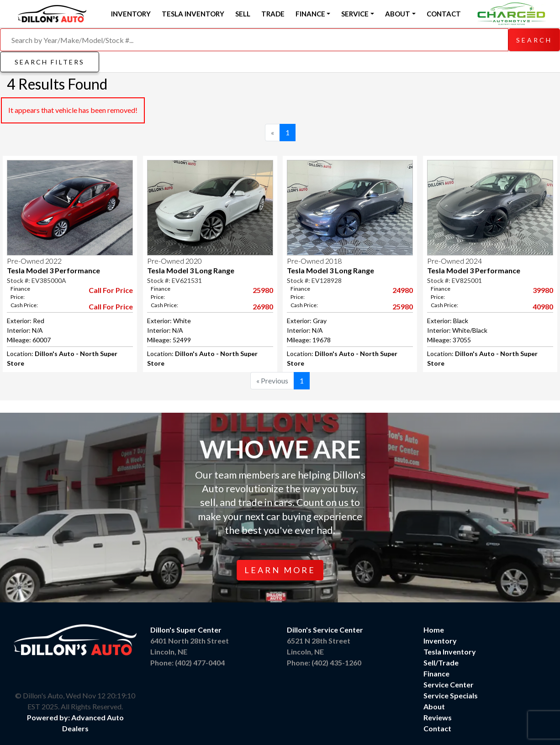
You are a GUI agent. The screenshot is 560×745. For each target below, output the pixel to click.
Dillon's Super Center (186, 630)
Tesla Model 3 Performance (53, 270)
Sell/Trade (441, 663)
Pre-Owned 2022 (34, 261)
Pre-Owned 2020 (174, 261)
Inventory (131, 14)
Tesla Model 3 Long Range (191, 270)
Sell (243, 14)
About (434, 706)
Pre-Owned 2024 (454, 261)
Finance (436, 673)
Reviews (438, 717)
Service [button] (355, 14)
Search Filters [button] (50, 62)
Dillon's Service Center (325, 630)
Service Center (449, 684)
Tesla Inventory (193, 14)
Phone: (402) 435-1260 (324, 663)
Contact (444, 14)
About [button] (398, 14)
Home (434, 630)
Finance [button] (310, 14)
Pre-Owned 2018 (314, 261)
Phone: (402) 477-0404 (188, 663)
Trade (273, 14)
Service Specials (451, 695)
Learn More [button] (280, 570)
